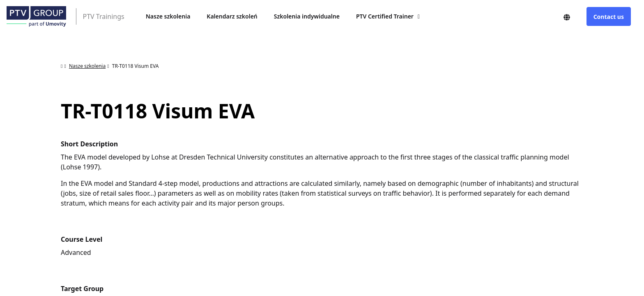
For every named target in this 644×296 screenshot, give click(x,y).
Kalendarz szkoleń (232, 16)
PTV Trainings (104, 16)
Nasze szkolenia (168, 16)
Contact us (609, 17)
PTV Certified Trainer (385, 16)
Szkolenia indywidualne (307, 16)
